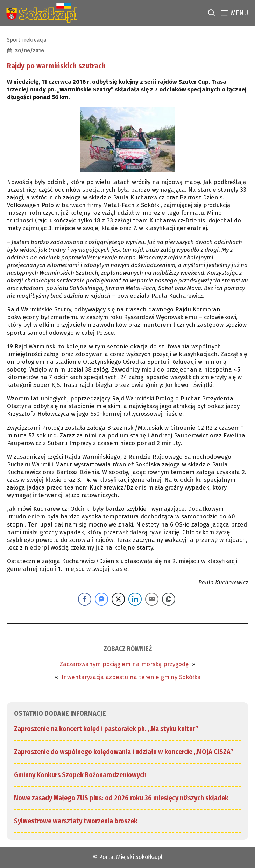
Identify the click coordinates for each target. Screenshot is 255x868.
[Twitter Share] (118, 599)
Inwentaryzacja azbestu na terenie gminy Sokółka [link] (131, 677)
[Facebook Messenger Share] (101, 599)
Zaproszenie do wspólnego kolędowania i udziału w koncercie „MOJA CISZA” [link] (124, 752)
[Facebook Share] (85, 599)
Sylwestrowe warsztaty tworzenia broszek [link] (76, 821)
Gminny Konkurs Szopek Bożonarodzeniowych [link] (80, 775)
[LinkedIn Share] (135, 599)
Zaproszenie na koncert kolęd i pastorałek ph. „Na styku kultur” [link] (106, 729)
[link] (40, 13)
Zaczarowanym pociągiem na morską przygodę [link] (124, 664)
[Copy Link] (169, 599)
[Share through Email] (152, 599)
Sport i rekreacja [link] (27, 40)
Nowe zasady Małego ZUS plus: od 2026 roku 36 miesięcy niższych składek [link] (121, 798)
